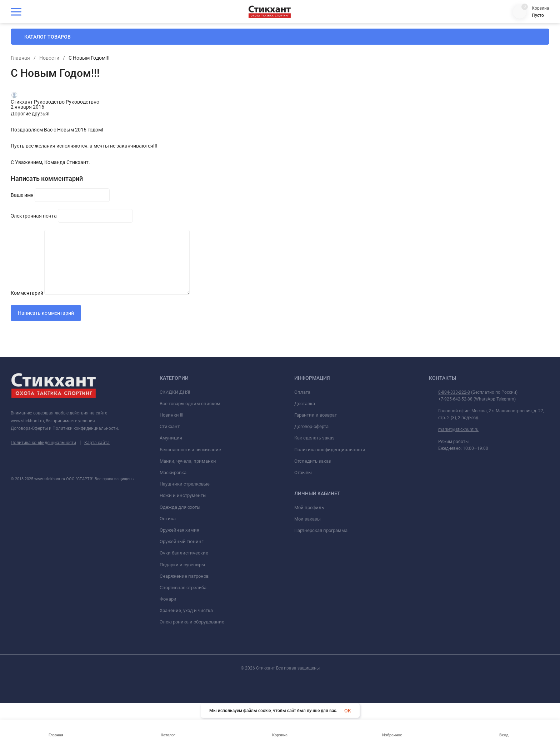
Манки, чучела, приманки (188, 520)
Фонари (168, 658)
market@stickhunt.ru (458, 489)
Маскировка (173, 531)
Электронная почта (120, 277)
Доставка (305, 462)
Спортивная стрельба (183, 646)
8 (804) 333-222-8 (515, 36)
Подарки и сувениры (182, 624)
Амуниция (171, 497)
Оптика (168, 578)
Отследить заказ (313, 520)
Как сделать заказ (314, 497)
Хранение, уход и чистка (186, 670)
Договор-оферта (311, 486)
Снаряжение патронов (184, 635)
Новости (269, 91)
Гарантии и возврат (316, 474)
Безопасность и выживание (190, 509)
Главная (240, 91)
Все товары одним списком (190, 462)
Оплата (302, 451)
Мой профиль (309, 566)
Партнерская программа (321, 590)
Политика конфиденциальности (43, 502)
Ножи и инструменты (183, 555)
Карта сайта (97, 502)
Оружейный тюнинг (181, 601)
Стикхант (170, 486)
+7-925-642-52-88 (455, 458)
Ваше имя (109, 260)
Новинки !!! (171, 474)
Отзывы (303, 531)
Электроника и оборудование (192, 681)
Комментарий (113, 294)
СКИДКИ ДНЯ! (175, 451)
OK (348, 711)
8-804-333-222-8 (454, 451)
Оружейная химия (179, 589)
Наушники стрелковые (185, 543)
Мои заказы (307, 578)
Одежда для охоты (180, 566)
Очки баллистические (184, 612)
